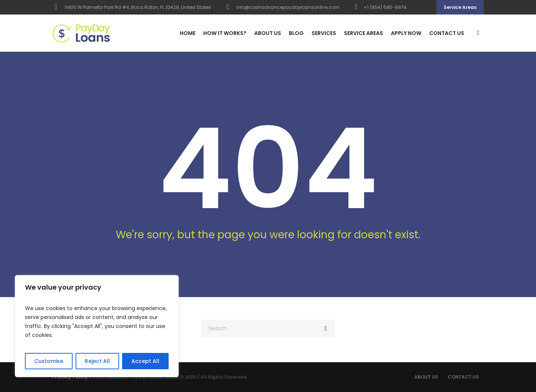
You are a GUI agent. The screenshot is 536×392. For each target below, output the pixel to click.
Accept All (145, 361)
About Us (426, 377)
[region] (97, 326)
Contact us (463, 377)
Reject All (97, 361)
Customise (49, 361)
